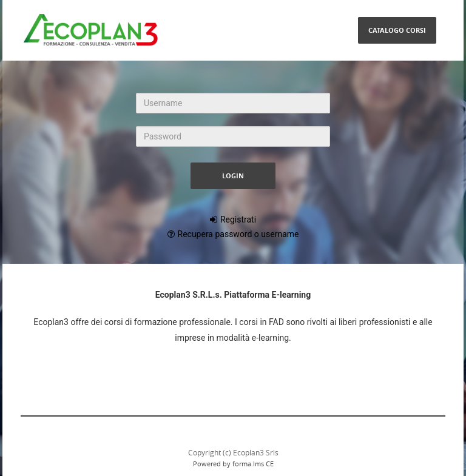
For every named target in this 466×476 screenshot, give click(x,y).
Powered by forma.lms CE (233, 464)
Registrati (238, 220)
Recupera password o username (238, 234)
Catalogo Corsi (397, 30)
